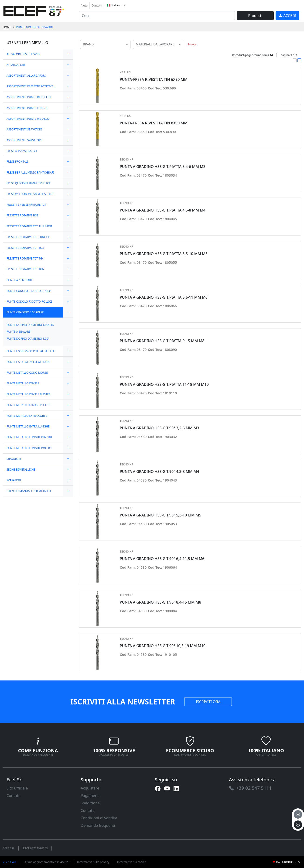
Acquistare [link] (90, 788)
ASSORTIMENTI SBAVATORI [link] (24, 129)
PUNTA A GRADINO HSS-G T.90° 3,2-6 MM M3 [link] (159, 428)
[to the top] (298, 825)
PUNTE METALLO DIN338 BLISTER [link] (29, 394)
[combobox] (105, 44)
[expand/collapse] (68, 54)
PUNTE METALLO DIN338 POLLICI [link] (28, 405)
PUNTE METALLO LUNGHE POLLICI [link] (29, 448)
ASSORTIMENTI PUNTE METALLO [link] (28, 119)
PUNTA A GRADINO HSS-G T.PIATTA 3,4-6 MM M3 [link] (163, 167)
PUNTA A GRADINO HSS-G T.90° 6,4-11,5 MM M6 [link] (162, 559)
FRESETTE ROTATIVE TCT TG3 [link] (25, 248)
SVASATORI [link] (14, 480)
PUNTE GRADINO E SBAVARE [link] (35, 27)
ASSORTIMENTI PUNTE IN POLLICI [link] (29, 97)
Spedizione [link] (90, 803)
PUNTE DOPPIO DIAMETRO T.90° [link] (28, 339)
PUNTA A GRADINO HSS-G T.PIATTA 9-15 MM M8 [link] (162, 341)
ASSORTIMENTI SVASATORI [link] (24, 140)
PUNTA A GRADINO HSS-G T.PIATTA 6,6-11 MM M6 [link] (164, 297)
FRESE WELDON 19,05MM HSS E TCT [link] (30, 194)
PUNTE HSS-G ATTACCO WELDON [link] (28, 362)
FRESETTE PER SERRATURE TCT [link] (26, 205)
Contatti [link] (97, 5)
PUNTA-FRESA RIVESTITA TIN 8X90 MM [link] (154, 123)
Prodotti (255, 16)
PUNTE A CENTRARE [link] (20, 280)
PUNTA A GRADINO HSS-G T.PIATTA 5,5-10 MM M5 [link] (164, 254)
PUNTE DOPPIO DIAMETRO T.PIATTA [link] (30, 325)
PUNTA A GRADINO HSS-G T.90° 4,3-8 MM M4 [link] (159, 472)
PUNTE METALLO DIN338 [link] (23, 383)
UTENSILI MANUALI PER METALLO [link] (29, 491)
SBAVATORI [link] (14, 459)
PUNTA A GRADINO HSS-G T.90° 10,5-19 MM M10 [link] (163, 646)
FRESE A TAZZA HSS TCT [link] (22, 151)
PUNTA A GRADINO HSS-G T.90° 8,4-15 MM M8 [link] (161, 602)
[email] (298, 814)
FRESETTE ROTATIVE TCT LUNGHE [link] (28, 237)
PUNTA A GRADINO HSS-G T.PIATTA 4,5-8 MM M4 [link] (163, 210)
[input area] (157, 16)
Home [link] (7, 27)
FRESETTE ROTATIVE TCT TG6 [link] (25, 269)
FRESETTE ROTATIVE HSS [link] (22, 215)
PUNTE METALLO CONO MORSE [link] (27, 373)
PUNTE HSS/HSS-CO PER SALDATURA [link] (30, 351)
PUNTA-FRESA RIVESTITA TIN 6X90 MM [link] (154, 80)
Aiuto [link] (84, 5)
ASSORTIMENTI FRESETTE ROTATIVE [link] (30, 86)
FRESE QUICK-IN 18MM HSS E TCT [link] (28, 183)
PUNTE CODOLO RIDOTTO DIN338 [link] (29, 291)
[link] (34, 10)
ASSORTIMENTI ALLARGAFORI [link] (26, 76)
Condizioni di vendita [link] (99, 818)
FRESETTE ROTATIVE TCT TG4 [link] (25, 258)
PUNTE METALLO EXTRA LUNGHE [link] (28, 426)
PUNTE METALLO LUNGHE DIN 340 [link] (29, 437)
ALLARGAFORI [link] (16, 65)
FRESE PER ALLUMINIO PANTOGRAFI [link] (30, 173)
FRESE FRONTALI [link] (17, 162)
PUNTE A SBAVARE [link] (19, 332)
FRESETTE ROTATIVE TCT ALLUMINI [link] (29, 226)
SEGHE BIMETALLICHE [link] (21, 470)
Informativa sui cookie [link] (132, 862)
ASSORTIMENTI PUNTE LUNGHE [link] (27, 108)
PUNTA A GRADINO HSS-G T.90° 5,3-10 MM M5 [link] (161, 515)
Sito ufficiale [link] (17, 788)
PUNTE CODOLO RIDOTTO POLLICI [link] (29, 302)
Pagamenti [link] (90, 796)
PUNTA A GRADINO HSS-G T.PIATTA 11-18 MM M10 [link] (164, 384)
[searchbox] (128, 50)
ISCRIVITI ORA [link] (208, 702)
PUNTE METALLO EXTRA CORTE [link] (27, 416)
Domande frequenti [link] (98, 825)
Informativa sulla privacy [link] (93, 862)
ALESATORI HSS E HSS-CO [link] (23, 54)
